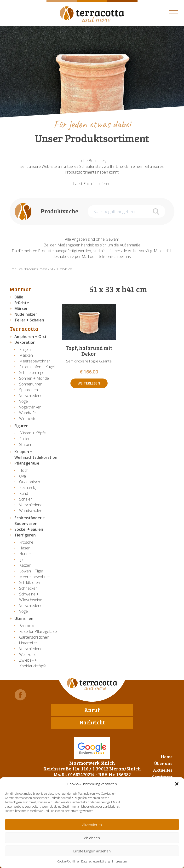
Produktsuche (59, 211)
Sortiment (162, 777)
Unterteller (28, 643)
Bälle (19, 297)
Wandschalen (31, 511)
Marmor (21, 289)
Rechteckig (28, 488)
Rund (24, 493)
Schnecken (28, 588)
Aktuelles (163, 770)
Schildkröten (30, 583)
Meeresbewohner (35, 361)
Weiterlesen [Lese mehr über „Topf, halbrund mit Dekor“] (89, 383)
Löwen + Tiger (31, 571)
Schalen (26, 499)
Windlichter (29, 419)
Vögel (24, 401)
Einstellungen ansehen (92, 851)
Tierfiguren (25, 535)
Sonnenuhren (31, 384)
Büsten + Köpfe (32, 433)
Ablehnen (92, 838)
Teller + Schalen (29, 320)
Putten (25, 439)
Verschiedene (31, 396)
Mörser (21, 309)
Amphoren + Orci (30, 337)
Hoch (24, 470)
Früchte (22, 303)
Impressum (119, 861)
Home (167, 757)
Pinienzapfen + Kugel (37, 367)
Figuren (21, 426)
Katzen (25, 565)
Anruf (92, 710)
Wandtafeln (29, 413)
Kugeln (25, 350)
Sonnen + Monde (34, 378)
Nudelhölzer (26, 314)
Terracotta (24, 329)
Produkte (16, 269)
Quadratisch (30, 482)
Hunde (25, 554)
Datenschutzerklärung (95, 861)
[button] (177, 784)
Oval (23, 476)
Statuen (26, 444)
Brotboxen (28, 626)
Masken (26, 355)
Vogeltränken (30, 407)
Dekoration (25, 342)
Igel (22, 559)
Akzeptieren (92, 825)
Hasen (25, 548)
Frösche (26, 542)
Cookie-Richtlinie (68, 861)
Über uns (163, 763)
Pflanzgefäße (27, 463)
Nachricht (92, 722)
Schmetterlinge (32, 373)
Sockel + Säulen (29, 529)
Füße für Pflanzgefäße (38, 631)
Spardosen (29, 390)
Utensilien (24, 618)
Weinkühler (29, 654)
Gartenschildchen (34, 637)
